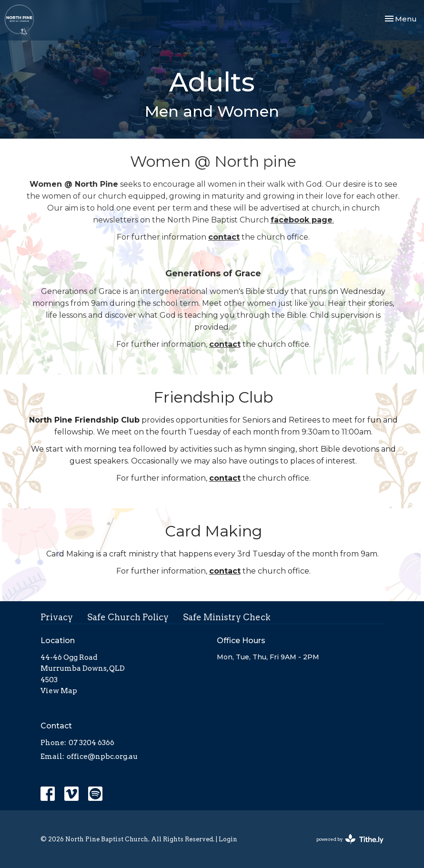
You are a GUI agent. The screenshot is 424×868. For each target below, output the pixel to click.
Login (228, 839)
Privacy (57, 617)
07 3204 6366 (91, 743)
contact (224, 237)
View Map (59, 691)
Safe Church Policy (128, 617)
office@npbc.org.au (102, 757)
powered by (350, 839)
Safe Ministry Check (227, 617)
